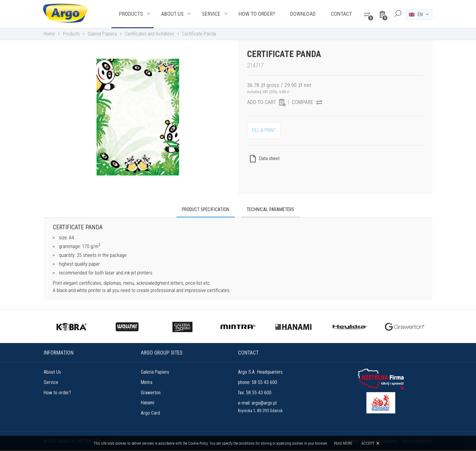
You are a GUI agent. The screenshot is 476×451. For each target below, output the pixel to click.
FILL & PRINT (264, 131)
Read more (343, 443)
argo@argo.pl (264, 404)
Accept (368, 443)
